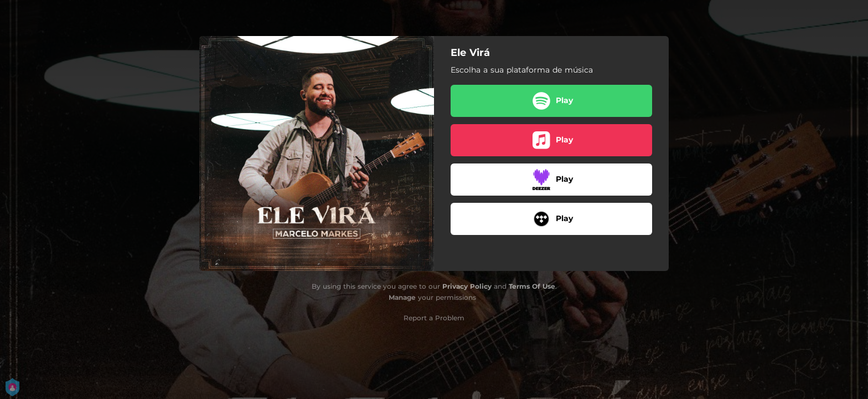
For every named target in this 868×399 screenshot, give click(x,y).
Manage (402, 297)
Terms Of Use (532, 286)
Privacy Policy (467, 286)
